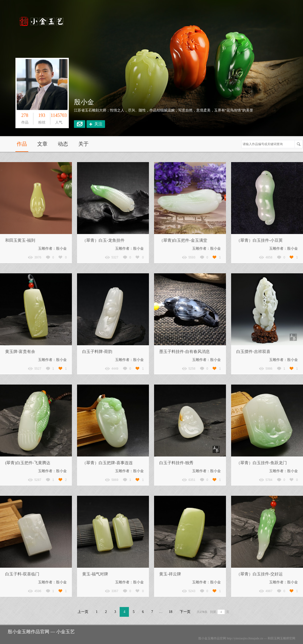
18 (171, 612)
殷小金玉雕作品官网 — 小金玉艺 (41, 632)
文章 (42, 144)
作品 (22, 144)
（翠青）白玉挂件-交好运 (259, 574)
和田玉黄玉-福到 (20, 240)
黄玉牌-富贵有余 (20, 352)
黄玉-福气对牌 (95, 574)
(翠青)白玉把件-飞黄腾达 (28, 463)
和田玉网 (274, 638)
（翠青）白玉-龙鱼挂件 (103, 240)
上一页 (83, 612)
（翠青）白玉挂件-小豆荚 (259, 240)
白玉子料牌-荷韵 (97, 352)
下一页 (185, 612)
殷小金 (84, 102)
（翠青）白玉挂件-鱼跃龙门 (262, 463)
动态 (63, 144)
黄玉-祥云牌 (170, 574)
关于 (83, 144)
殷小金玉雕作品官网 (212, 638)
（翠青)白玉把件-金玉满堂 (183, 240)
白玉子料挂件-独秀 (176, 463)
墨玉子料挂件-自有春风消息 (184, 352)
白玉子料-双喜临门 (22, 574)
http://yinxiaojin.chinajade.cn (245, 638)
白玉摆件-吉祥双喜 (253, 352)
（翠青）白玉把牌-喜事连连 (107, 463)
